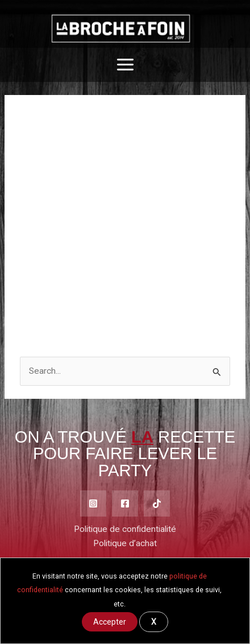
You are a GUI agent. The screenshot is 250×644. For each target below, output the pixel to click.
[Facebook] (125, 503)
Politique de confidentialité (125, 529)
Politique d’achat (125, 543)
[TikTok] (157, 503)
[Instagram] (93, 503)
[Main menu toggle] (125, 65)
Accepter (110, 622)
